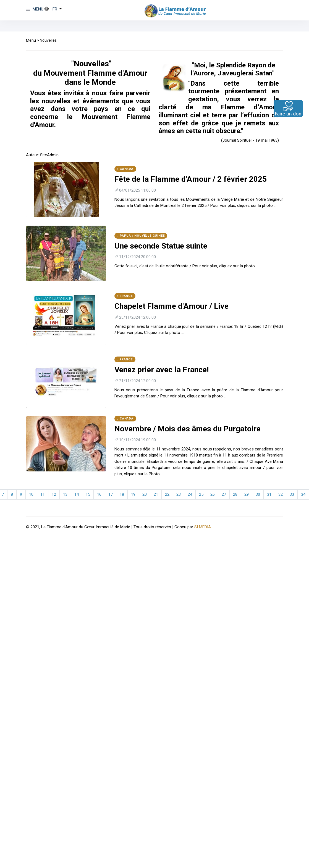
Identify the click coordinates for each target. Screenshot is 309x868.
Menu (31, 40)
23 (179, 494)
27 (224, 494)
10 (31, 494)
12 (54, 494)
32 (281, 494)
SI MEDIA (203, 527)
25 (201, 494)
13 (65, 494)
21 (156, 494)
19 (133, 494)
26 (213, 494)
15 (88, 494)
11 (43, 494)
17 (111, 494)
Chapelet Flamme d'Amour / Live (171, 306)
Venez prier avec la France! (162, 370)
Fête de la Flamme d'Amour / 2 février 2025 (191, 179)
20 (145, 494)
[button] (53, 9)
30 (258, 494)
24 (190, 494)
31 (269, 494)
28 (235, 494)
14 (77, 494)
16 (99, 494)
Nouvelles (48, 40)
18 (122, 494)
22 (167, 494)
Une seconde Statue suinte (161, 246)
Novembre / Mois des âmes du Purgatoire (188, 429)
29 (247, 494)
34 (303, 494)
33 (292, 494)
